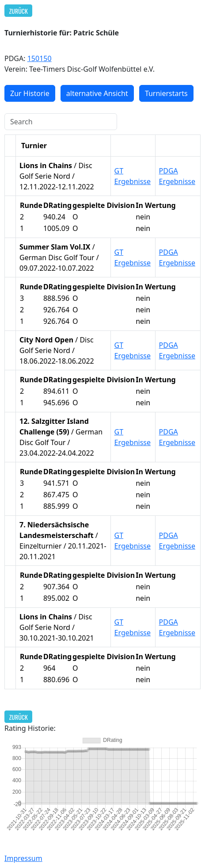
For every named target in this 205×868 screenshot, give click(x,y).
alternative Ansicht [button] (97, 93)
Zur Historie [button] (30, 93)
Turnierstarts (166, 93)
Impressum (23, 858)
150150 (40, 58)
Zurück (19, 11)
